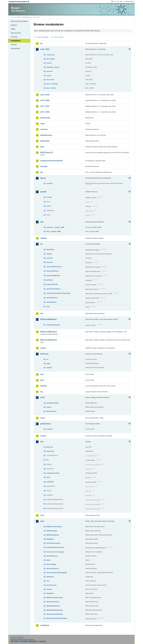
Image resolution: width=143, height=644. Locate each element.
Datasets (14, 25)
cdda (42, 124)
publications (45, 424)
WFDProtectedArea (53, 602)
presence (49, 71)
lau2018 (44, 386)
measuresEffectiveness (54, 267)
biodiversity (45, 118)
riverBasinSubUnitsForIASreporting (58, 293)
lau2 (42, 380)
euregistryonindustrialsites (52, 161)
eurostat (44, 166)
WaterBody (50, 593)
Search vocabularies (43, 37)
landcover (44, 354)
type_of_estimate (52, 84)
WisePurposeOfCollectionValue (57, 618)
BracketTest (50, 451)
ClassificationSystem (53, 543)
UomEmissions (51, 585)
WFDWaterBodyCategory (55, 610)
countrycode (51, 55)
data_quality (50, 59)
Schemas (14, 37)
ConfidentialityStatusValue (55, 547)
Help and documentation (19, 21)
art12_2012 (45, 49)
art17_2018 (45, 112)
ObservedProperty (52, 568)
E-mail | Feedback (17, 638)
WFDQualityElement (53, 606)
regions (49, 407)
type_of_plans (51, 88)
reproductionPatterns (53, 289)
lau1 (42, 374)
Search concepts (59, 37)
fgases (43, 178)
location (49, 63)
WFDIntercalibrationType (55, 598)
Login (115, 1)
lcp (42, 392)
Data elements (16, 33)
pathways (50, 280)
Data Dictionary (27, 17)
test (42, 442)
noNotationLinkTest (53, 473)
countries (50, 183)
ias (42, 244)
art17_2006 (45, 100)
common (44, 129)
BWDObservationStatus (54, 527)
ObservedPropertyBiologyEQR (57, 573)
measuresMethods (52, 271)
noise (43, 418)
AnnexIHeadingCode (53, 325)
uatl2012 (49, 368)
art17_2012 (45, 106)
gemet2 (43, 192)
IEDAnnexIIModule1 (48, 319)
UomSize (49, 589)
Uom (48, 581)
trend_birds (50, 80)
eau (48, 460)
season (49, 76)
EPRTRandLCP (47, 153)
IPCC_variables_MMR (54, 232)
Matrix (48, 560)
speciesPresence (52, 298)
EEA (20, 2)
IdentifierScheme (52, 556)
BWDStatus (50, 539)
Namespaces (15, 48)
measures (50, 262)
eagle (48, 363)
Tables (13, 29)
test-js (48, 477)
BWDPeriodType (52, 531)
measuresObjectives (53, 276)
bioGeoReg (50, 249)
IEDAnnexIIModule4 (48, 340)
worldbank (45, 625)
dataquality (45, 141)
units (48, 307)
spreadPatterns (51, 302)
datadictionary (46, 135)
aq (41, 43)
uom (42, 515)
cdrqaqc (49, 254)
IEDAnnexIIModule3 (48, 332)
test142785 (50, 482)
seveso (43, 436)
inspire (43, 348)
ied (42, 313)
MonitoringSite (51, 564)
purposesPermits (52, 284)
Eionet (19, 17)
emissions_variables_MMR (55, 227)
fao (42, 172)
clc (47, 359)
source (49, 206)
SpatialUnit (50, 577)
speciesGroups (51, 411)
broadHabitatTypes (53, 403)
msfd (42, 397)
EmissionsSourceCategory (55, 552)
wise (42, 521)
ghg (42, 222)
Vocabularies (16, 41)
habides (44, 238)
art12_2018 (45, 95)
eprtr (42, 147)
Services (14, 45)
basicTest (50, 447)
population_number (53, 67)
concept (49, 197)
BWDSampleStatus (53, 535)
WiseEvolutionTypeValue (55, 614)
